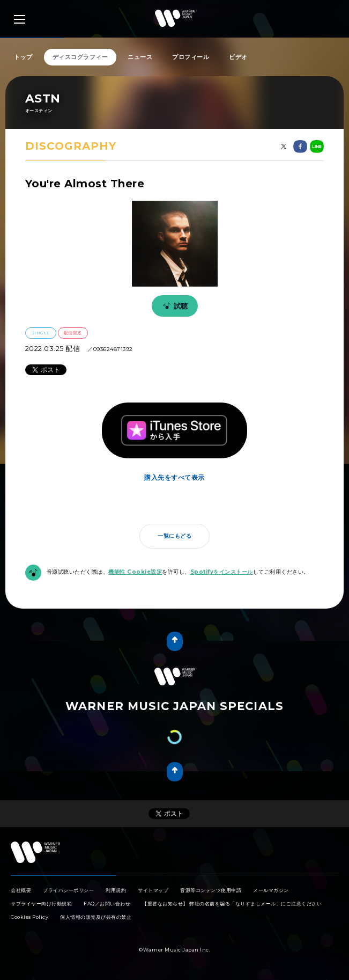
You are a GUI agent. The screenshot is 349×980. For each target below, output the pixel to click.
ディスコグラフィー (80, 57)
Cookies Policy (29, 917)
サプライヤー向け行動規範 (41, 904)
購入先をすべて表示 (175, 477)
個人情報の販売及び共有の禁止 (96, 917)
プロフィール (191, 57)
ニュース (140, 57)
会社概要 (21, 890)
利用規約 (116, 890)
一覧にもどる (175, 536)
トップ (23, 57)
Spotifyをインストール (222, 572)
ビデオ (238, 57)
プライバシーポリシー (68, 890)
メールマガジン (271, 890)
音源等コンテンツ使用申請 (211, 890)
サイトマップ (153, 890)
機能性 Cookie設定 (135, 572)
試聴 (174, 306)
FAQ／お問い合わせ (107, 904)
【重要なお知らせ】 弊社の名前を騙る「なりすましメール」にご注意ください (232, 904)
